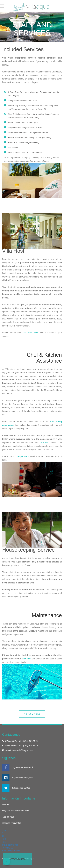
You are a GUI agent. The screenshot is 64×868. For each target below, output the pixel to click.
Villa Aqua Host (30, 333)
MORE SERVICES (32, 714)
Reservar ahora (17, 859)
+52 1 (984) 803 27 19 (28, 746)
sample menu (23, 456)
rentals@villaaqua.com (22, 750)
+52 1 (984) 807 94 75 (28, 741)
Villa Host (44, 443)
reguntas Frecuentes (12, 823)
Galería (6, 804)
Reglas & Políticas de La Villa (16, 811)
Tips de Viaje (8, 817)
